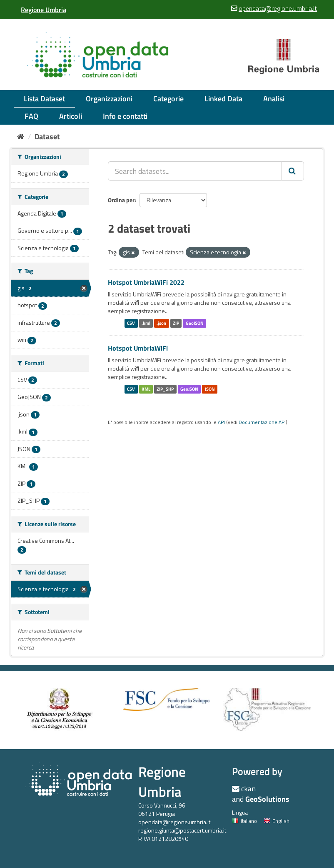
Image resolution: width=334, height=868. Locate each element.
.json (161, 323)
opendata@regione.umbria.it (174, 822)
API (221, 422)
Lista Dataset (44, 99)
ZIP (176, 323)
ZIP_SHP (165, 389)
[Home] (21, 137)
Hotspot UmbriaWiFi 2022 (146, 282)
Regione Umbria (162, 781)
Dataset (47, 137)
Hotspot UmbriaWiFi (138, 348)
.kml (146, 323)
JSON (210, 389)
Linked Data (223, 99)
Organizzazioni (109, 99)
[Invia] (293, 171)
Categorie (168, 99)
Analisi (274, 99)
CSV (131, 323)
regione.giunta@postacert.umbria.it (182, 830)
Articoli (71, 116)
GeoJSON (195, 323)
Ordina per (121, 200)
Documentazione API (262, 422)
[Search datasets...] (195, 171)
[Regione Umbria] (44, 10)
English (277, 821)
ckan (248, 789)
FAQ (31, 116)
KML (146, 389)
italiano (244, 821)
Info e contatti (125, 116)
